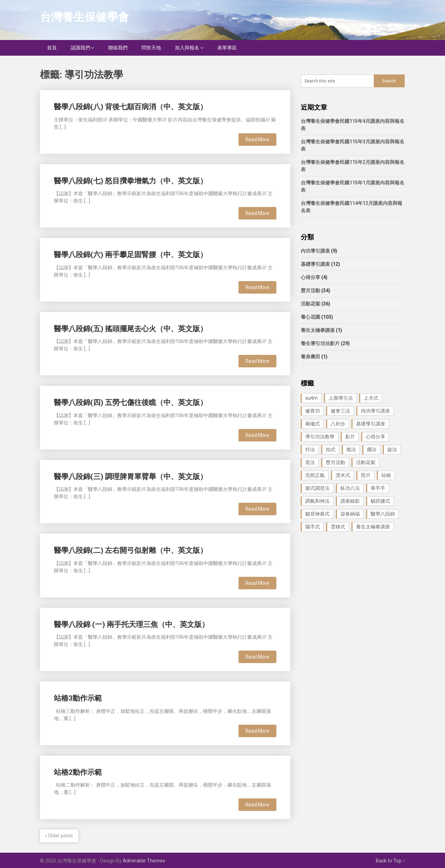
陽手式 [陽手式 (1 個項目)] (313, 527)
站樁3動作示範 (78, 698)
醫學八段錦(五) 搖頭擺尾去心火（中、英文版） (131, 329)
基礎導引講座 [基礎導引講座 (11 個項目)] (371, 424)
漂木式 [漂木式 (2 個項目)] (343, 475)
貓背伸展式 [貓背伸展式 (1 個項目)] (317, 514)
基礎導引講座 (315, 264)
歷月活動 (310, 290)
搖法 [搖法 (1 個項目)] (351, 449)
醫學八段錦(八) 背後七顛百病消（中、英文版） (131, 107)
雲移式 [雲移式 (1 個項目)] (338, 527)
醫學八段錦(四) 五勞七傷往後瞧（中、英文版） (131, 403)
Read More (257, 140)
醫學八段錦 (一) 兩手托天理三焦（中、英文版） (131, 624)
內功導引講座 (315, 251)
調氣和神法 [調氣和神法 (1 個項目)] (317, 501)
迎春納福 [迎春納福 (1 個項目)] (350, 514)
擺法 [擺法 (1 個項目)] (372, 449)
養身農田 (310, 357)
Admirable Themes (144, 861)
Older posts (59, 836)
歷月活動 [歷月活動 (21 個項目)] (335, 462)
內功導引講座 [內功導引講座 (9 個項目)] (375, 411)
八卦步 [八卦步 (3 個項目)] (338, 424)
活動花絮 (310, 304)
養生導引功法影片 (320, 343)
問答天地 (151, 48)
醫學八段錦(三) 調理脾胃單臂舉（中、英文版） (131, 477)
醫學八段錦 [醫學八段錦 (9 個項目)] (383, 514)
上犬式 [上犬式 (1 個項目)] (371, 398)
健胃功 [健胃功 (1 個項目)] (313, 411)
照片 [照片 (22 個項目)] (366, 475)
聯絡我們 (118, 48)
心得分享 (310, 277)
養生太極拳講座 (318, 330)
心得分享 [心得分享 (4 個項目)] (375, 437)
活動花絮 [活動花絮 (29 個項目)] (366, 462)
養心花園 (310, 317)
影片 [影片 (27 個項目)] (350, 437)
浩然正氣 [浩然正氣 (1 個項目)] (315, 475)
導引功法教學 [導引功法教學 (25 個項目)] (320, 437)
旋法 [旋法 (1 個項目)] (392, 449)
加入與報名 (187, 48)
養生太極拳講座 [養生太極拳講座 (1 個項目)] (373, 527)
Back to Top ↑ (390, 861)
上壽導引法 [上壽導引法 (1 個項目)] (341, 398)
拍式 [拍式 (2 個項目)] (331, 449)
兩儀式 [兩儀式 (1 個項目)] (313, 424)
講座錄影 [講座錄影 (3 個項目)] (350, 501)
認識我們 (80, 48)
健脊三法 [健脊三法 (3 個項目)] (340, 411)
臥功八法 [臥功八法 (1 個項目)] (350, 488)
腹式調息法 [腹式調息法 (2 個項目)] (317, 488)
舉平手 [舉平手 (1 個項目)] (378, 488)
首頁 (52, 48)
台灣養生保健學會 (84, 17)
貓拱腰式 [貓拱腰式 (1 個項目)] (380, 501)
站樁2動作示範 (78, 772)
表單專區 (227, 48)
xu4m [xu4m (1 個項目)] (311, 398)
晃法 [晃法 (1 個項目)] (310, 462)
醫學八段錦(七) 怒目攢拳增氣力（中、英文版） (131, 181)
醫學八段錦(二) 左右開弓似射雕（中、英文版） (131, 550)
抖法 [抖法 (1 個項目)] (310, 449)
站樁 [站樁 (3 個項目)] (386, 475)
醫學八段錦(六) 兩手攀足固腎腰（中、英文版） (131, 255)
